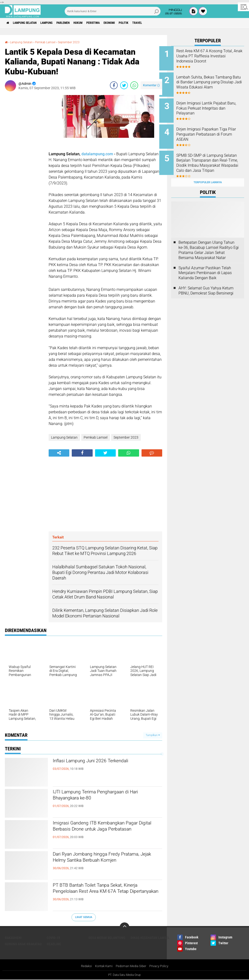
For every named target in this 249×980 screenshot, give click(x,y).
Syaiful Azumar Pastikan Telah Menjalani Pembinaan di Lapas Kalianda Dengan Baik (205, 264)
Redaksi (83, 966)
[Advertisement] (24, 168)
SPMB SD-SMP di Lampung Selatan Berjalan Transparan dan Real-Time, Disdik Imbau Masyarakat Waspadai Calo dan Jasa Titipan (213, 159)
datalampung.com (97, 154)
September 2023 (78, 42)
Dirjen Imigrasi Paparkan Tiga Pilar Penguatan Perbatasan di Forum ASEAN (214, 130)
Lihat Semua (84, 917)
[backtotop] (124, 927)
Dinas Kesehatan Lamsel (150, 937)
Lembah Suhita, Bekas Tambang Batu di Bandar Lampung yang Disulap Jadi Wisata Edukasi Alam (212, 83)
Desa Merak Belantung (107, 937)
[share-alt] (59, 453)
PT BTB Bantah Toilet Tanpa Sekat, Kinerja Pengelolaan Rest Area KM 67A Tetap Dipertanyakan (105, 894)
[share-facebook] (114, 85)
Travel (170, 23)
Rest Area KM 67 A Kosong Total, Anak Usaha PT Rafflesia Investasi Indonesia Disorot (213, 58)
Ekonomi (135, 23)
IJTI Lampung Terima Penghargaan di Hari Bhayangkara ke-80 (104, 797)
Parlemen (77, 23)
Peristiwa (115, 23)
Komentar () (151, 85)
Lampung (57, 23)
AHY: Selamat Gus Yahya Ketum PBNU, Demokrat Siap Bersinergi (206, 281)
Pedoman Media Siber (131, 966)
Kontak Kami (102, 966)
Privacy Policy (161, 966)
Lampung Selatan (30, 23)
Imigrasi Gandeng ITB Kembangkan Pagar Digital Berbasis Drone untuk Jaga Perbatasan (101, 832)
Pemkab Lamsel (51, 42)
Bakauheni (13, 937)
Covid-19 (53, 937)
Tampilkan (153, 735)
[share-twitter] (124, 85)
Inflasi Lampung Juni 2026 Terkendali (104, 762)
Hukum (96, 23)
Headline (54, 944)
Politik (153, 23)
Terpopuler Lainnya (208, 173)
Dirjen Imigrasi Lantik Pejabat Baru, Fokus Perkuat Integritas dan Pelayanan (214, 105)
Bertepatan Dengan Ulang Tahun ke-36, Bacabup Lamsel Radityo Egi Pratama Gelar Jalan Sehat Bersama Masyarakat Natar (209, 241)
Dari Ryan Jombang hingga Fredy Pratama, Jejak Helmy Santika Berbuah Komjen (106, 863)
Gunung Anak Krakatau (23, 944)
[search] (113, 11)
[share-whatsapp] (134, 85)
